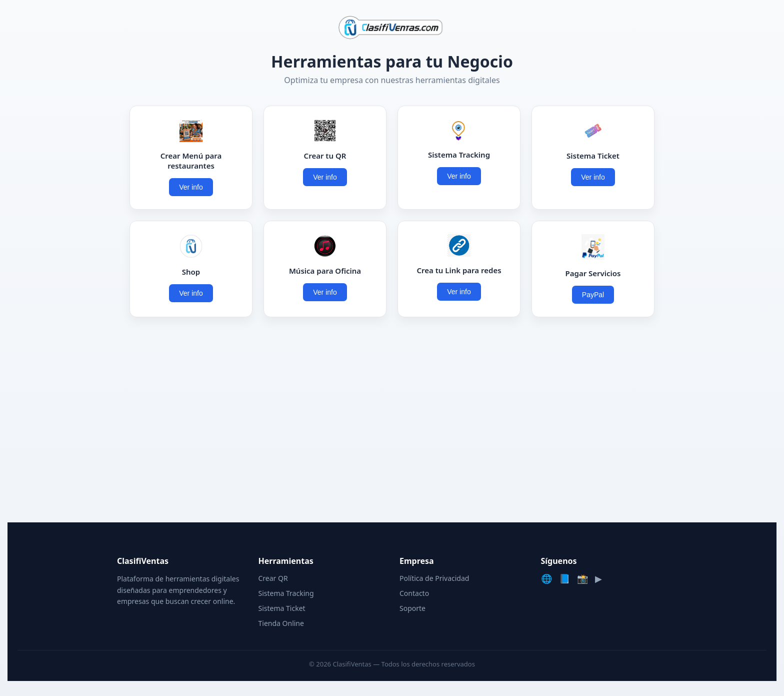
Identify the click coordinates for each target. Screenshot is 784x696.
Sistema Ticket (282, 608)
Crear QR (273, 578)
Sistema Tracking (286, 593)
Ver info (191, 187)
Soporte (412, 608)
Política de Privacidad (434, 578)
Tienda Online (281, 623)
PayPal (593, 295)
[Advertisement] (392, 422)
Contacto (414, 593)
